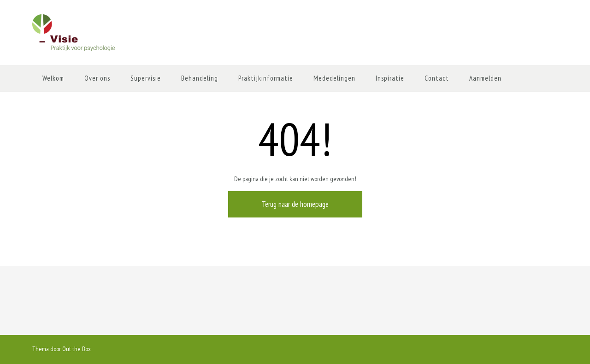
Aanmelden (485, 78)
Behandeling (200, 78)
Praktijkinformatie (266, 78)
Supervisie (146, 78)
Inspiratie (390, 78)
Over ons (97, 78)
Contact (437, 78)
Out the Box (77, 349)
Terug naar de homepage (295, 204)
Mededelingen (334, 78)
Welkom (53, 78)
